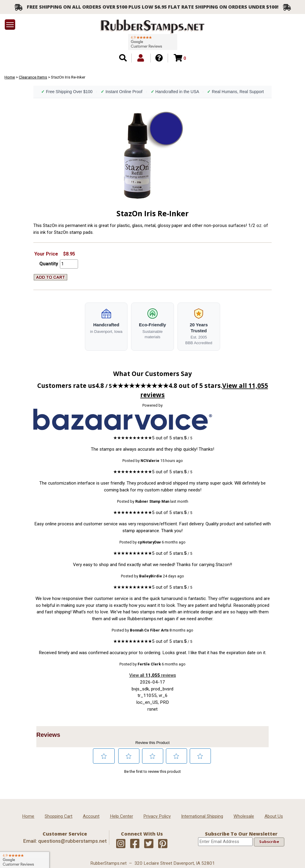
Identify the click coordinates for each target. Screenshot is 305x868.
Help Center (122, 816)
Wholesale (244, 816)
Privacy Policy (157, 816)
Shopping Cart (59, 816)
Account (91, 816)
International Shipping (202, 816)
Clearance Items (33, 77)
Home (10, 77)
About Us (274, 816)
